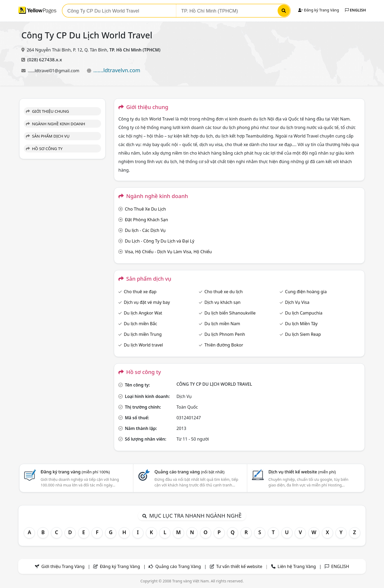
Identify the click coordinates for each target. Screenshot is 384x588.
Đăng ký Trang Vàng (319, 10)
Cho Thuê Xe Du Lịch (145, 209)
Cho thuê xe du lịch (223, 292)
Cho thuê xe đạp (140, 292)
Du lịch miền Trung (143, 334)
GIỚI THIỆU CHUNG (47, 111)
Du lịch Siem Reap (303, 334)
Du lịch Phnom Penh (225, 334)
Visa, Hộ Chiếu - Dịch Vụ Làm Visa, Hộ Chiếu (168, 252)
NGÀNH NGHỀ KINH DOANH (55, 124)
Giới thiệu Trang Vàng (63, 566)
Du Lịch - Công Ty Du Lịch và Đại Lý (160, 241)
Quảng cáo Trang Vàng (178, 566)
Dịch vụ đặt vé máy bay (147, 302)
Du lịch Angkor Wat (143, 313)
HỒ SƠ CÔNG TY (44, 148)
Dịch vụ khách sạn (222, 302)
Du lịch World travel (143, 345)
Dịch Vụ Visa (297, 302)
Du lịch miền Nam (222, 324)
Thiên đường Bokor (224, 345)
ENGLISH (355, 10)
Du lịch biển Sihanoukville (230, 313)
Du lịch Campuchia (304, 313)
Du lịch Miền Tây (301, 324)
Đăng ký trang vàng (75, 472)
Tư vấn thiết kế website (240, 566)
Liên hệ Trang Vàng (297, 566)
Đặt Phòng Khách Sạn (146, 220)
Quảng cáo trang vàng (189, 472)
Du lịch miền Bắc (140, 324)
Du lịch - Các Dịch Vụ (145, 230)
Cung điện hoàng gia (306, 292)
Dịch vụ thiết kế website (302, 472)
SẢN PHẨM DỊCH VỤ (48, 136)
